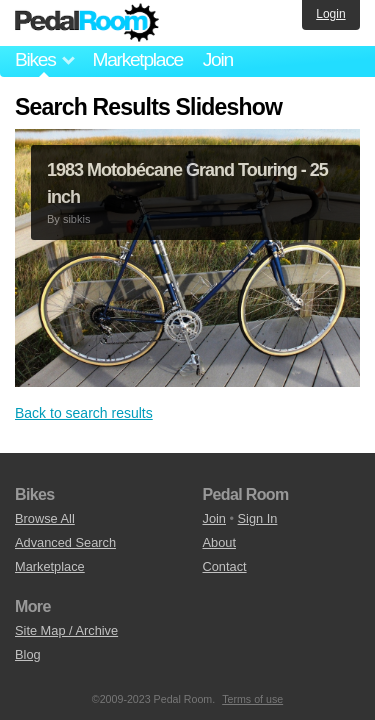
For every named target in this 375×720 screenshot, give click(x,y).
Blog (28, 654)
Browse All (45, 518)
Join (218, 59)
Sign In (258, 518)
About (219, 542)
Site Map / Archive (66, 630)
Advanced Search (65, 542)
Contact (225, 566)
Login (330, 14)
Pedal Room (87, 23)
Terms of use (252, 699)
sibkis (77, 219)
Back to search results (84, 413)
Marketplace (137, 59)
